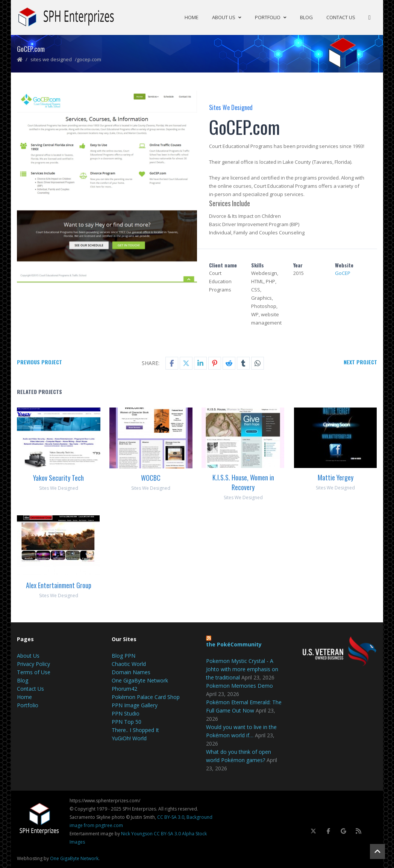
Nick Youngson (137, 833)
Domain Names (131, 671)
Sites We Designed (51, 59)
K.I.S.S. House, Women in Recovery (243, 482)
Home (192, 17)
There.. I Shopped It (135, 729)
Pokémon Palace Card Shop (146, 696)
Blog (306, 17)
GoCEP (343, 272)
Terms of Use (34, 671)
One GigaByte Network (140, 680)
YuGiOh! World (129, 737)
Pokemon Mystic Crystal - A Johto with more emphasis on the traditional (242, 668)
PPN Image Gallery (135, 704)
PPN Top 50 (127, 721)
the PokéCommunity (234, 644)
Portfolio (271, 17)
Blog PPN (124, 655)
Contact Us (341, 17)
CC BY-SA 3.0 (171, 816)
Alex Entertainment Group (59, 584)
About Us (227, 17)
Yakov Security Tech (58, 477)
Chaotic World (129, 663)
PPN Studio (126, 713)
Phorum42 (124, 688)
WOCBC (151, 477)
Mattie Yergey (336, 477)
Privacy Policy (33, 663)
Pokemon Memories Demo (239, 685)
